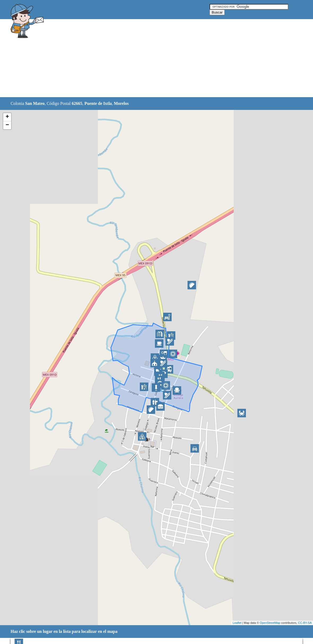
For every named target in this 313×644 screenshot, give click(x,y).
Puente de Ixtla (98, 103)
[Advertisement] (143, 58)
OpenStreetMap (270, 623)
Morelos (121, 103)
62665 (77, 103)
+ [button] (7, 117)
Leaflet (237, 623)
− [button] (7, 125)
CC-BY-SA (305, 623)
